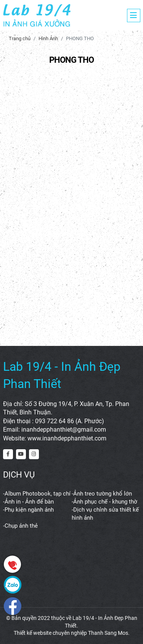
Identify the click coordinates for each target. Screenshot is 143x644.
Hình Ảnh (48, 38)
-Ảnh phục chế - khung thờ (104, 502)
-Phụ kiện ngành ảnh (28, 510)
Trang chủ (20, 38)
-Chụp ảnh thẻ (20, 526)
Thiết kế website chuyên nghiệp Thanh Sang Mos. (72, 633)
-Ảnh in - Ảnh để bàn (28, 502)
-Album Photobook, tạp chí (37, 494)
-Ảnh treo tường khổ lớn (102, 494)
